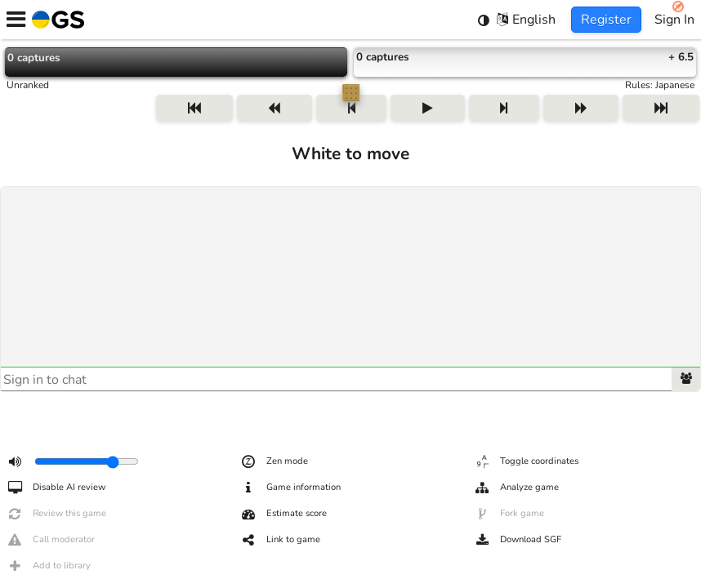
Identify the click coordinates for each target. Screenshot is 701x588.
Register (606, 20)
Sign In (674, 20)
